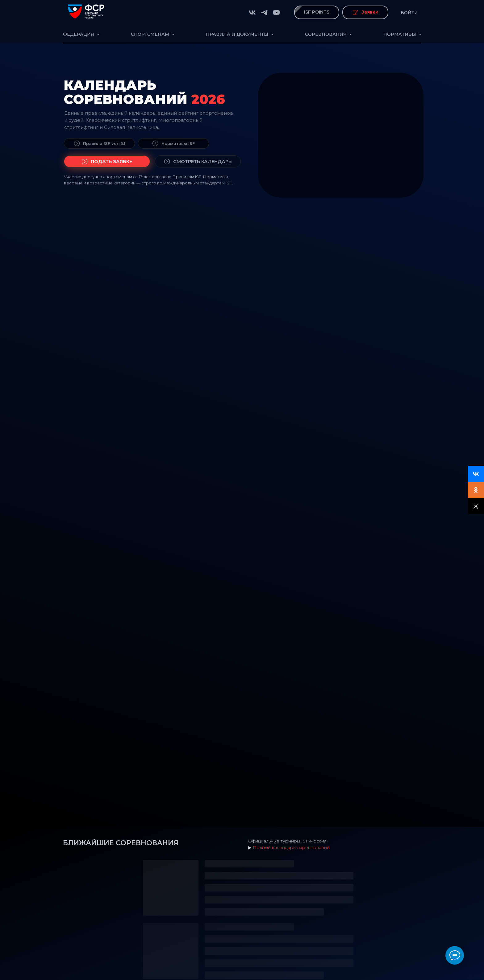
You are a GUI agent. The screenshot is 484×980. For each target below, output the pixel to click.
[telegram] (264, 12)
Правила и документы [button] (238, 34)
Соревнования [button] (326, 34)
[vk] (252, 12)
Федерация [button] (79, 34)
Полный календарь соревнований (291, 847)
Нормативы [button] (400, 34)
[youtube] (276, 12)
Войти (409, 13)
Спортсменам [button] (151, 34)
